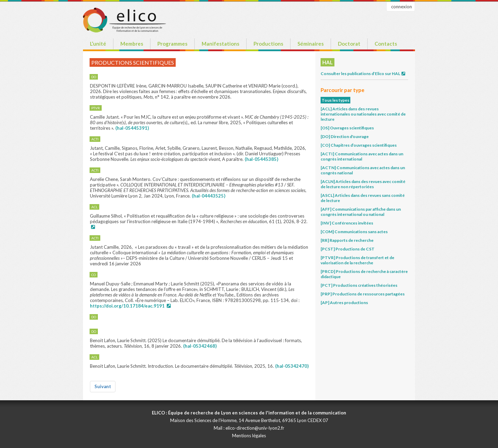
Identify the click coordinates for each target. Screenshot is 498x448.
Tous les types (335, 100)
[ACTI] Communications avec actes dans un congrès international (362, 156)
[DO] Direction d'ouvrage (345, 136)
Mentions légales (249, 436)
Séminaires (311, 44)
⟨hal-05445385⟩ (261, 159)
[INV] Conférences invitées (347, 223)
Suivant (103, 386)
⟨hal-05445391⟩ (132, 128)
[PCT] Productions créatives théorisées (359, 285)
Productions (268, 44)
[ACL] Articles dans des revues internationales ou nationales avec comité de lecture (363, 114)
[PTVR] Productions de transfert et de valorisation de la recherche (357, 260)
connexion (402, 7)
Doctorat (349, 44)
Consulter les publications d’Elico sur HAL (363, 74)
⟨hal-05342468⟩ (200, 346)
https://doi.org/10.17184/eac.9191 (127, 306)
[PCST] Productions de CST (348, 249)
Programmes (172, 44)
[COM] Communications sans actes (354, 232)
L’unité (98, 44)
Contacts (386, 44)
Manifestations (220, 44)
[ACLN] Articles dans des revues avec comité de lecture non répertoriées (363, 184)
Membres (132, 44)
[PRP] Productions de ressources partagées (363, 294)
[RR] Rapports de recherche (347, 240)
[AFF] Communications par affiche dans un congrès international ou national (361, 212)
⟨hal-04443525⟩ (209, 196)
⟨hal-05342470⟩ (292, 366)
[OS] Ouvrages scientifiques (347, 128)
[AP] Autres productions (344, 303)
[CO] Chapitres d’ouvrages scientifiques (359, 145)
